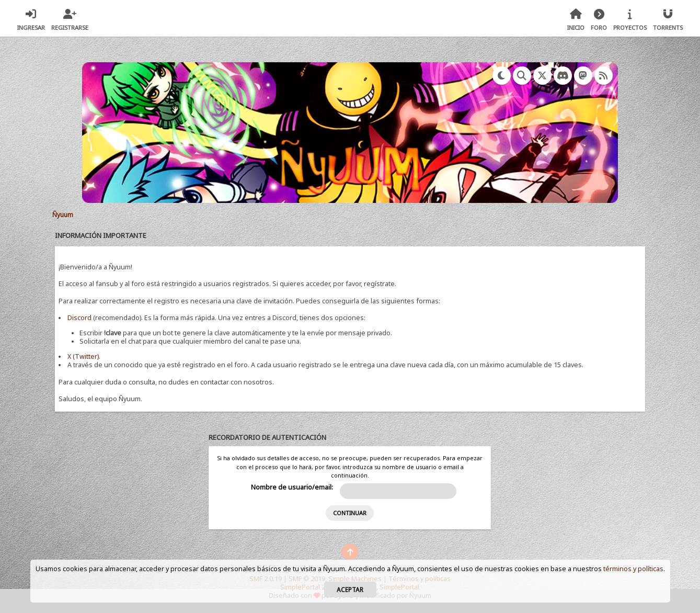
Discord (79, 318)
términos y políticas (633, 569)
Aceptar (350, 589)
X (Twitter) (83, 356)
